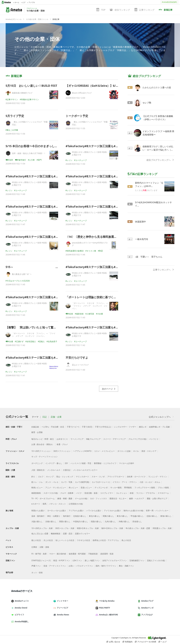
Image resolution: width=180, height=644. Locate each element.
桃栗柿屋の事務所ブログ (22, 93)
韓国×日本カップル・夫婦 (88, 528)
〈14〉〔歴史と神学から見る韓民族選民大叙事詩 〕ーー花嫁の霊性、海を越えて (117, 237)
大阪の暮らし (37, 522)
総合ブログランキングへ (160, 160)
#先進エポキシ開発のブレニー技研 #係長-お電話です (90, 153)
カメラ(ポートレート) (101, 482)
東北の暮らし (95, 516)
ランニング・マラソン (158, 477)
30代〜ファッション (62, 451)
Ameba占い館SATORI (108, 615)
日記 (45, 417)
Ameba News (62, 615)
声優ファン (36, 566)
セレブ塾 (147, 103)
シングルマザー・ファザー (125, 427)
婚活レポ (143, 427)
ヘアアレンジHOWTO (82, 451)
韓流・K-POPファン (62, 560)
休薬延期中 (140, 222)
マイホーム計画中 (127, 463)
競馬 (45, 504)
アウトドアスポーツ (116, 477)
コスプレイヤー (107, 493)
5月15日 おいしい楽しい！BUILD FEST (31, 86)
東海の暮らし (166, 516)
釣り (33, 477)
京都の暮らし (51, 522)
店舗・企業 (56, 417)
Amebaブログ (147, 601)
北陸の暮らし (152, 516)
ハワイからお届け (94, 511)
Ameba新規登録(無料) (169, 2)
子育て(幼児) (87, 427)
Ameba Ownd (20, 608)
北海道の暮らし (80, 516)
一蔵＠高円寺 (142, 239)
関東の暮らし (108, 516)
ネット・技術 (37, 573)
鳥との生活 (126, 540)
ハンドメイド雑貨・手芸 (81, 463)
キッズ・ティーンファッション (45, 457)
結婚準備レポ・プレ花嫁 (159, 427)
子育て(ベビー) (73, 427)
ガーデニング (37, 463)
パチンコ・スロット (57, 504)
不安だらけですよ (77, 358)
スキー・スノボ (98, 477)
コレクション (122, 493)
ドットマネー (62, 601)
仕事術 (34, 547)
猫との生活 (36, 540)
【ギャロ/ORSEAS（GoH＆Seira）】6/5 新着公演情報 (100, 86)
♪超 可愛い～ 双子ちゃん (149, 257)
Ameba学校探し (21, 622)
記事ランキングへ (164, 270)
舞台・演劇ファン (126, 566)
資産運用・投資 (107, 554)
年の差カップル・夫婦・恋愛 (138, 528)
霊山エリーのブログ (80, 365)
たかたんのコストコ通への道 (157, 87)
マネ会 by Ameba (106, 601)
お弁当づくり (62, 439)
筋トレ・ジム (37, 482)
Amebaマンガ (147, 608)
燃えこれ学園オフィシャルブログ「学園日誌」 (30, 123)
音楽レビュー (86, 488)
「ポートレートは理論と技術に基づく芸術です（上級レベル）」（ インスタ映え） (118, 297)
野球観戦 (128, 488)
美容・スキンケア (149, 451)
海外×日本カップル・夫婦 (112, 528)
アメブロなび (146, 615)
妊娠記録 (35, 427)
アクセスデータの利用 (145, 642)
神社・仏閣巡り (54, 516)
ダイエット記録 (124, 451)
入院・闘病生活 (38, 470)
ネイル (136, 451)
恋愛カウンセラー (82, 534)
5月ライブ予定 (15, 116)
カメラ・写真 (67, 482)
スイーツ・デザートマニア (115, 439)
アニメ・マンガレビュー (56, 488)
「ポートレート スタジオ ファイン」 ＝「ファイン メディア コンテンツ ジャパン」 (90, 306)
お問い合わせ (113, 642)
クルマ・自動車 (67, 493)
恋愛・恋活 (68, 534)
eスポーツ (36, 504)
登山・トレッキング (65, 477)
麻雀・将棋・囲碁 (65, 498)
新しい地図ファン (92, 560)
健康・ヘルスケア (137, 498)
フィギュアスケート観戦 (145, 488)
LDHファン (77, 560)
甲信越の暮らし (137, 516)
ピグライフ (19, 615)
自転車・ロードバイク (136, 477)
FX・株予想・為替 (39, 554)
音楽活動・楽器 (91, 493)
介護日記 (67, 470)
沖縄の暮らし (124, 522)
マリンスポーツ (82, 477)
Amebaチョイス (21, 601)
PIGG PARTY (104, 608)
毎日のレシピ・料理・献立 (43, 439)
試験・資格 (44, 547)
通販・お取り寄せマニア (157, 498)
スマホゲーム (163, 493)
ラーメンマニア (77, 439)
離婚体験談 (56, 534)
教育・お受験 (37, 432)
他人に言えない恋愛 (40, 534)
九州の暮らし (110, 522)
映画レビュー (37, 488)
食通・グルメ (62, 444)
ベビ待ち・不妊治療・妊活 (53, 427)
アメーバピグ (62, 608)
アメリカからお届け (112, 511)
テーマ (35, 417)
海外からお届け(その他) (133, 511)
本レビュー (73, 488)
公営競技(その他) (76, 504)
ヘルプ (162, 642)
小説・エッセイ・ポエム (150, 482)
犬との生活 (48, 540)
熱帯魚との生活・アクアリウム (106, 540)
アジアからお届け (76, 511)
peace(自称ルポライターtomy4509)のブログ (90, 244)
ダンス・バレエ (52, 482)
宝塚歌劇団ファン (137, 560)
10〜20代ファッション (41, 451)
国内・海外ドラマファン (106, 566)
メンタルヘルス (54, 470)
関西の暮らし (65, 522)
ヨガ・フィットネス (98, 498)
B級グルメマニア (93, 439)
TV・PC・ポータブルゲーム (43, 498)
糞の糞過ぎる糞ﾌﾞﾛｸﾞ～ (22, 274)
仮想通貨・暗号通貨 (77, 554)
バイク (79, 493)
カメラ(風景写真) (82, 482)
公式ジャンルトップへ (162, 417)
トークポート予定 (77, 116)
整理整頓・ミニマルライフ (105, 463)
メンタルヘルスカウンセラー (85, 470)
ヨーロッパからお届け (57, 511)
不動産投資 (93, 554)
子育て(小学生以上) (103, 427)
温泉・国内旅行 (38, 516)
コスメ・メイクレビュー (104, 451)
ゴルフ (41, 477)
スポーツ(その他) (51, 493)
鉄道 (132, 493)
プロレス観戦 (163, 488)
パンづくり (154, 439)
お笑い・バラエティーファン (81, 566)
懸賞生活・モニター (118, 498)
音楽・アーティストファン (55, 566)
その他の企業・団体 (37, 39)
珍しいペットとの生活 (65, 540)
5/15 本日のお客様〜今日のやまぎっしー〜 (33, 146)
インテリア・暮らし (54, 463)
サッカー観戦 (116, 488)
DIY (66, 463)
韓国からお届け (38, 511)
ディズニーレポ (101, 488)
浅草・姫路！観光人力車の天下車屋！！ (29, 153)
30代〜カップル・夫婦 (65, 528)
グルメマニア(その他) (137, 439)
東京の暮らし (122, 516)
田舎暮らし (137, 522)
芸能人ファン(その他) (156, 560)
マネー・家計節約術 (58, 554)
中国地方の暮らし (81, 522)
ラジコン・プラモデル (146, 493)
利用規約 (127, 642)
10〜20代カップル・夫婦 (42, 528)
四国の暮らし (96, 522)
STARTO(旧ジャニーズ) (41, 560)
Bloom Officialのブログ (82, 93)
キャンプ (50, 477)
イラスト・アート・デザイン (125, 482)
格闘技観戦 (36, 493)
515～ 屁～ (47, 267)
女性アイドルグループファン (115, 560)
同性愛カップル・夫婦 (162, 528)
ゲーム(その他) (81, 498)
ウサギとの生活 (83, 540)
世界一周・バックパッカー (157, 511)
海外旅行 (67, 516)
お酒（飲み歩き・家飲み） (43, 444)
